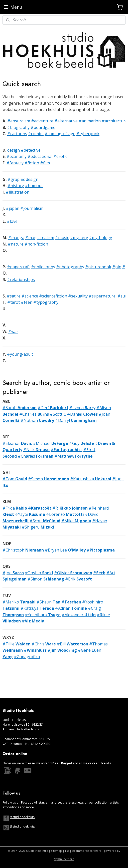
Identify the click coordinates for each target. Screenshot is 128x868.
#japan (13, 208)
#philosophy (43, 267)
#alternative (66, 121)
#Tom (15, 479)
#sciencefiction (53, 296)
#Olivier (73, 573)
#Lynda (82, 408)
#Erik (79, 579)
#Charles (34, 414)
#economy (17, 156)
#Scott (58, 414)
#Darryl (76, 420)
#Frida (15, 508)
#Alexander (79, 614)
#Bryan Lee (65, 550)
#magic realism (40, 238)
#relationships (21, 280)
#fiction (32, 163)
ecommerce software (87, 851)
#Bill (73, 644)
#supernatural (103, 296)
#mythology (100, 238)
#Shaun (48, 602)
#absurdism (19, 121)
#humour (34, 186)
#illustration (18, 192)
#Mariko (19, 602)
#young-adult (20, 354)
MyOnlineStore (64, 859)
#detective (31, 150)
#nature (16, 244)
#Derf (53, 408)
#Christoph (23, 550)
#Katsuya (37, 608)
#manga (16, 238)
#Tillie (17, 644)
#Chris (44, 644)
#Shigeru (38, 527)
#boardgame (43, 127)
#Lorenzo (65, 514)
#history (16, 186)
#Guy (82, 443)
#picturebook (98, 267)
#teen (27, 302)
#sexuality (78, 296)
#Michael (50, 443)
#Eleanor (17, 443)
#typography (46, 302)
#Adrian (71, 608)
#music (62, 238)
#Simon (49, 479)
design (14, 150)
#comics (36, 134)
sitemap (56, 851)
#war (13, 331)
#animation (90, 121)
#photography (70, 267)
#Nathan (37, 420)
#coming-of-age (60, 134)
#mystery (79, 238)
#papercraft (19, 267)
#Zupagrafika (27, 656)
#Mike (76, 521)
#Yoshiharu (43, 614)
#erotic (60, 156)
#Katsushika (91, 479)
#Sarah (20, 408)
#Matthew (74, 456)
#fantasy (15, 163)
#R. (70, 508)
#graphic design (23, 179)
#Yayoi (30, 514)
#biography (18, 127)
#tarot (14, 302)
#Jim (62, 650)
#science (30, 296)
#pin (117, 267)
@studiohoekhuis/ (23, 817)
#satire (14, 296)
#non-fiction (36, 244)
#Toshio (39, 573)
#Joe (13, 573)
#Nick (36, 450)
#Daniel (82, 414)
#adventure (42, 121)
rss (67, 851)
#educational (40, 156)
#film (45, 163)
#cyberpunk (88, 134)
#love (12, 221)
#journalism (32, 208)
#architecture (115, 121)
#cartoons (17, 134)
